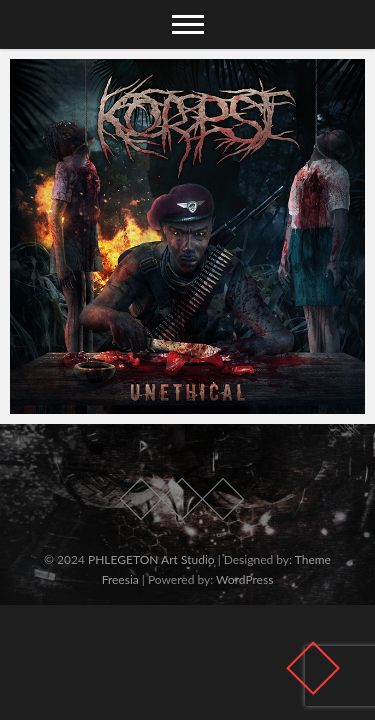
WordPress (244, 579)
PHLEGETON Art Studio (151, 559)
